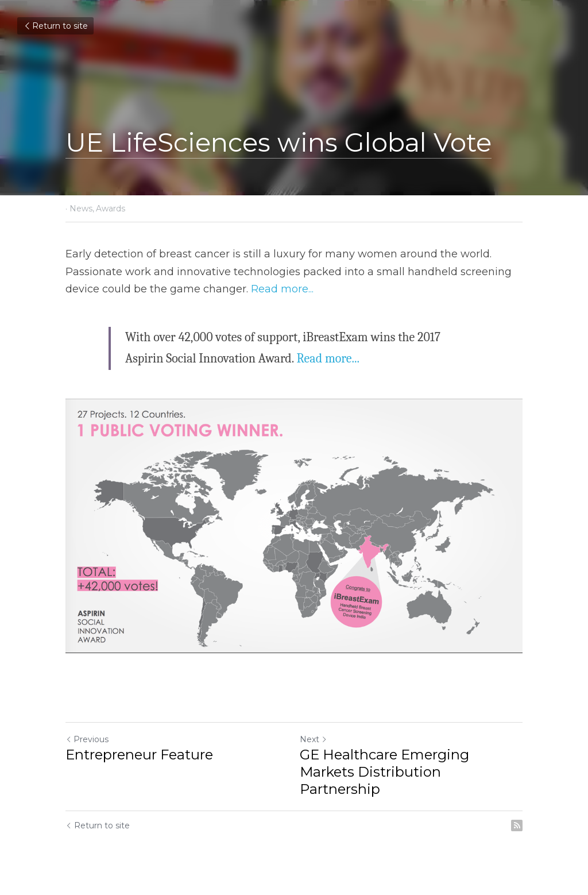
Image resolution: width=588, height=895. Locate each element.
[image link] (294, 526)
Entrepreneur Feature (139, 755)
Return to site (55, 26)
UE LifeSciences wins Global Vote (278, 142)
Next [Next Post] (314, 739)
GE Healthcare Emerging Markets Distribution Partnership (384, 772)
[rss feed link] (517, 825)
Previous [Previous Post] (87, 739)
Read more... (282, 289)
